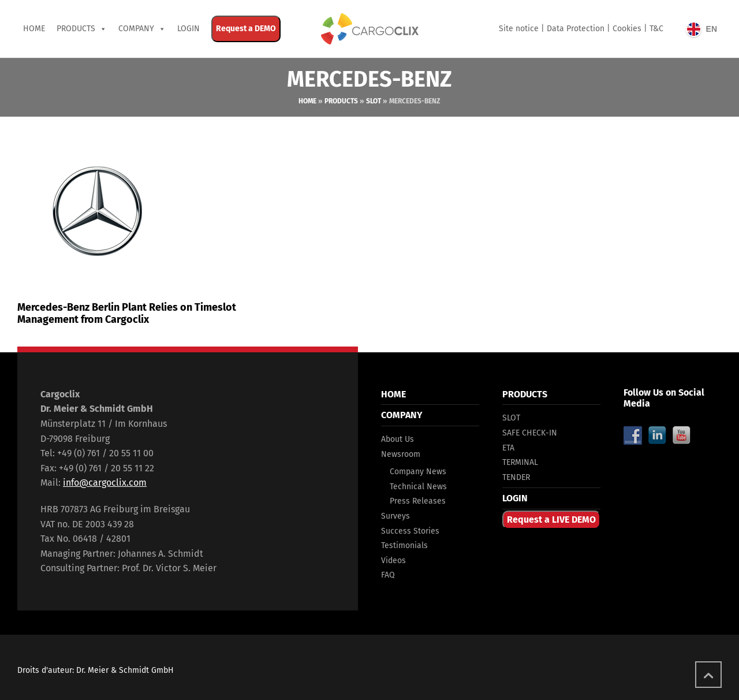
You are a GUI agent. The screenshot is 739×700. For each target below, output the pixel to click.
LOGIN (515, 498)
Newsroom (401, 454)
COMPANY (136, 29)
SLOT (511, 418)
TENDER (516, 477)
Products (341, 101)
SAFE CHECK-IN (530, 433)
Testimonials (404, 546)
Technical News (418, 487)
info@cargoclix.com (105, 483)
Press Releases (418, 501)
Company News (418, 472)
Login (189, 29)
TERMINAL (520, 462)
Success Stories (410, 531)
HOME (393, 394)
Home (34, 29)
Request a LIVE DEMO (551, 520)
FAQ (388, 575)
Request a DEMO (246, 29)
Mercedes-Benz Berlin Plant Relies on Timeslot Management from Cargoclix (127, 314)
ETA (508, 448)
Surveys (395, 516)
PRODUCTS (76, 29)
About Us (398, 439)
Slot (374, 101)
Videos (393, 561)
